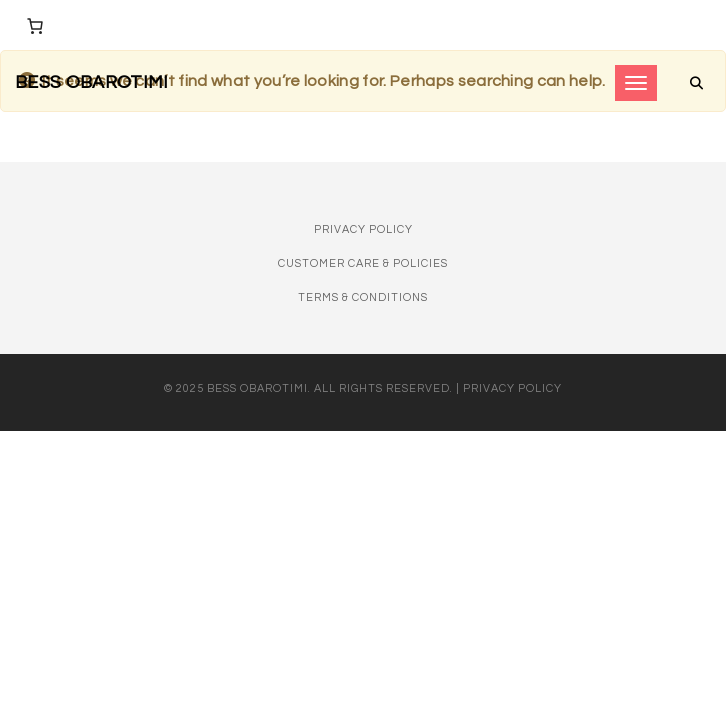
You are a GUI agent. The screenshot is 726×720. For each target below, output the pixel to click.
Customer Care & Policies (363, 263)
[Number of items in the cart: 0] (35, 26)
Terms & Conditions (363, 297)
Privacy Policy (363, 229)
